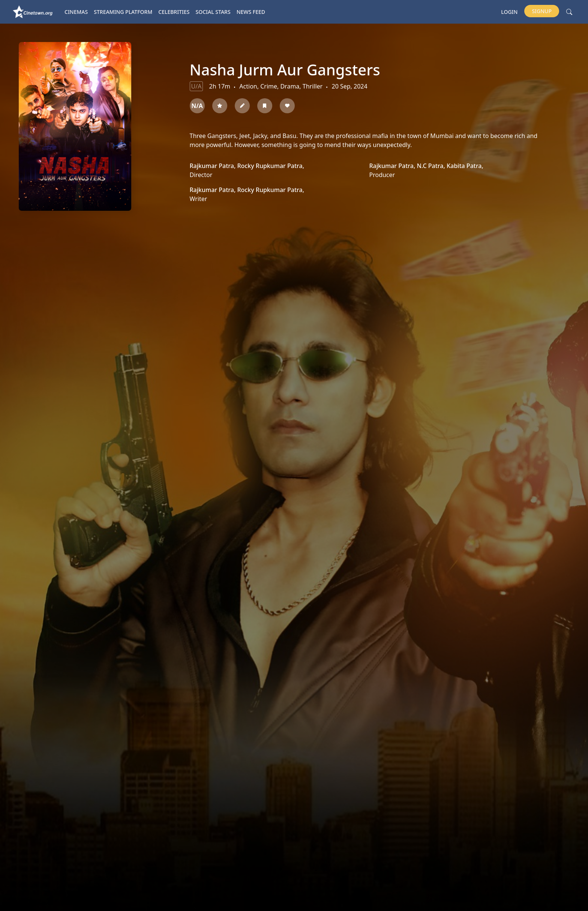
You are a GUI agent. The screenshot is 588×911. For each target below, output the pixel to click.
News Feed (251, 12)
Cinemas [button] (76, 12)
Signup (542, 11)
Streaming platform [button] (123, 12)
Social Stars (213, 12)
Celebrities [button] (174, 12)
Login (509, 12)
